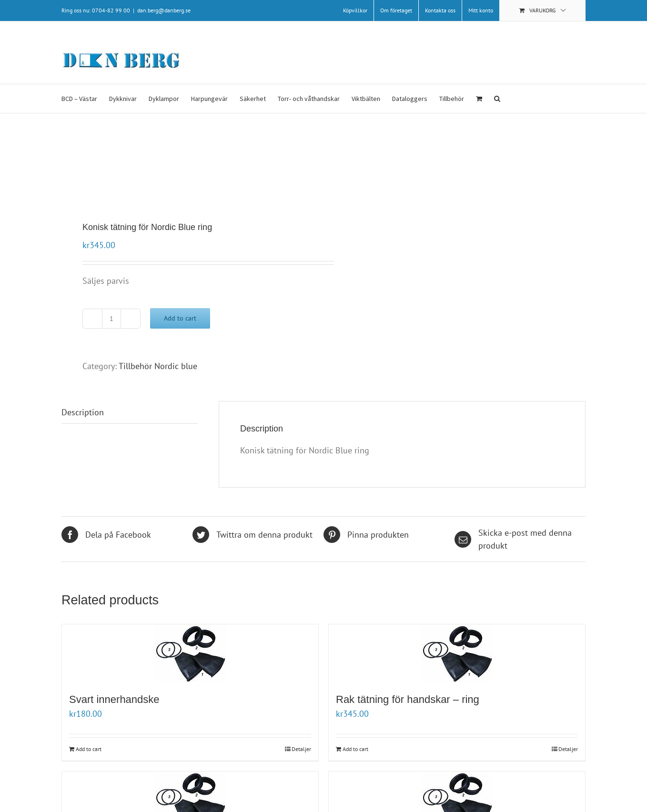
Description (83, 412)
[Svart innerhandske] (190, 653)
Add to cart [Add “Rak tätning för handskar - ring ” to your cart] (355, 749)
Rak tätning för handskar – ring (409, 699)
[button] (497, 99)
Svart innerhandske (114, 699)
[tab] (130, 412)
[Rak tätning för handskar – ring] (457, 653)
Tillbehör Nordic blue (158, 366)
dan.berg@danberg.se (164, 10)
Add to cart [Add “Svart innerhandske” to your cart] (89, 749)
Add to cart (180, 318)
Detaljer (301, 749)
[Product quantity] (111, 319)
